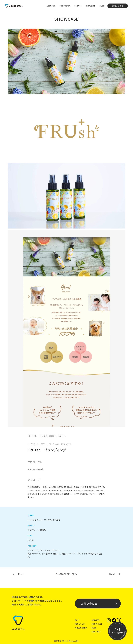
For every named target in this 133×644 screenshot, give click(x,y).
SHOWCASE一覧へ (67, 574)
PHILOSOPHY (65, 6)
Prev (21, 574)
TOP (77, 620)
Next (112, 574)
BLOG (102, 6)
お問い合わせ (118, 6)
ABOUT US (51, 6)
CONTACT (96, 632)
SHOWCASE (91, 6)
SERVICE (78, 6)
